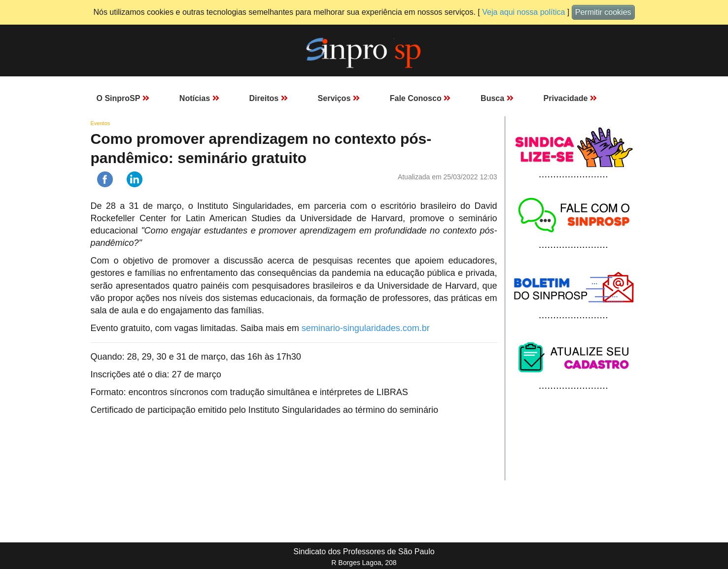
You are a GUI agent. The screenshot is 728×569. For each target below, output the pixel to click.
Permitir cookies (603, 12)
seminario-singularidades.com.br (366, 328)
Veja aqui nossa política (523, 12)
